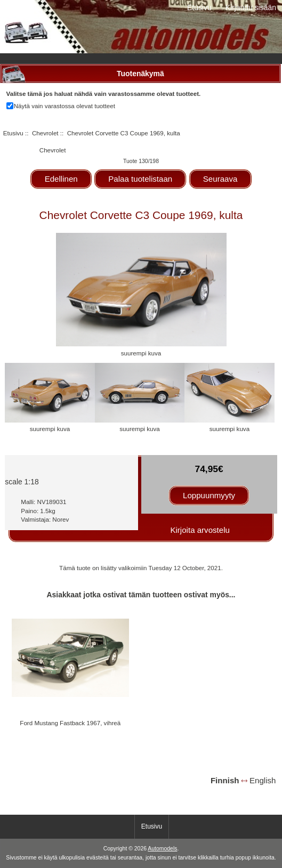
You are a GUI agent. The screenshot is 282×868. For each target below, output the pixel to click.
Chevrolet (45, 133)
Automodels (162, 849)
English (263, 780)
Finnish (225, 780)
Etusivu (199, 7)
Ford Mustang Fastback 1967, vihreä (70, 723)
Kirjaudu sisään (251, 7)
